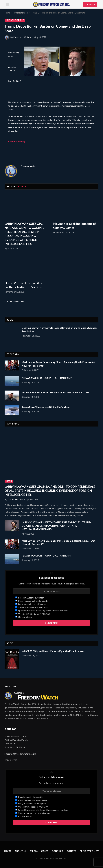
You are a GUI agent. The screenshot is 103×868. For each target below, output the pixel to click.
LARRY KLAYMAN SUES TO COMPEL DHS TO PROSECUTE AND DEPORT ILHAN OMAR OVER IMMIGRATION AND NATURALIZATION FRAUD (56, 526)
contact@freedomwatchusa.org (22, 754)
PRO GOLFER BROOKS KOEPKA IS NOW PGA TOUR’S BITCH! (55, 392)
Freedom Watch (22, 37)
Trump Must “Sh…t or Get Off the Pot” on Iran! (46, 407)
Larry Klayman (15, 499)
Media (34, 851)
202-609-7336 (11, 760)
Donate (71, 851)
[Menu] (8, 4)
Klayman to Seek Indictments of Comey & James (75, 226)
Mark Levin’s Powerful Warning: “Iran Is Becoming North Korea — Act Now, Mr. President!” (58, 364)
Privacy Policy (89, 851)
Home (8, 851)
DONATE (90, 4)
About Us (21, 851)
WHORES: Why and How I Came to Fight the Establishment (53, 651)
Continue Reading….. (18, 141)
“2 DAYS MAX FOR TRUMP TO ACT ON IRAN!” (47, 378)
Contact (57, 851)
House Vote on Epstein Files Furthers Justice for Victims (23, 285)
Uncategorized (15, 20)
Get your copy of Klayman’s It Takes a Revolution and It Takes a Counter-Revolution (60, 330)
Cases (45, 851)
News (9, 481)
